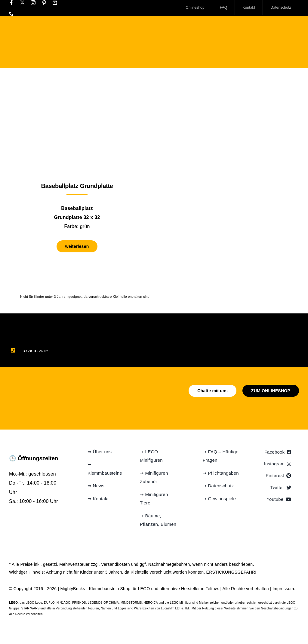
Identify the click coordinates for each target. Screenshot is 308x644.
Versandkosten (115, 564)
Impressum (283, 589)
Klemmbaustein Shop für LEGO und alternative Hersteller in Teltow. (154, 589)
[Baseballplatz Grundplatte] (77, 101)
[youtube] (55, 3)
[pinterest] (44, 3)
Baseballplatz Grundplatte (77, 186)
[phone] (11, 14)
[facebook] (11, 3)
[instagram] (33, 3)
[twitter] (22, 2)
